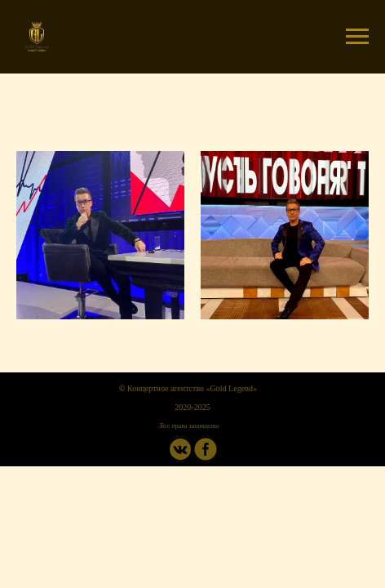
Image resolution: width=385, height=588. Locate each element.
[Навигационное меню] (357, 37)
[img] (206, 449)
